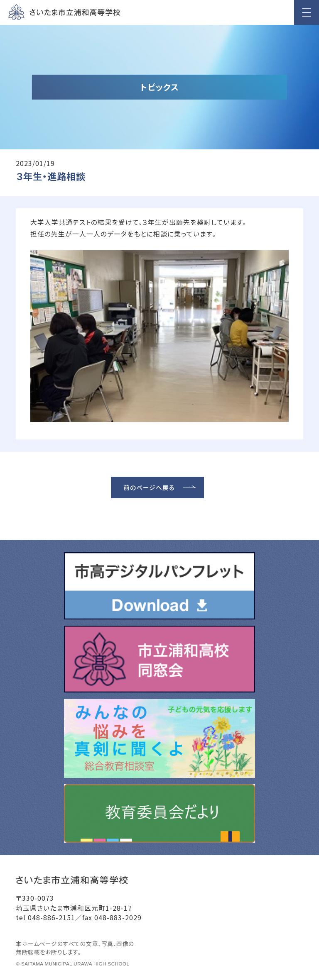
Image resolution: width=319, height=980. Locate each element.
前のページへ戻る (149, 487)
